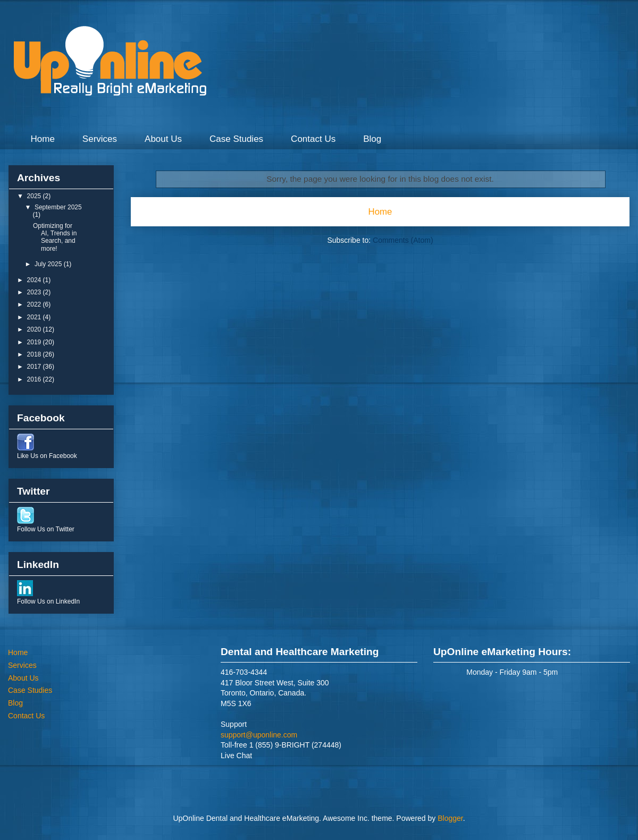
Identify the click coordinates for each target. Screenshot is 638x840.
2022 (35, 304)
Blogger (450, 818)
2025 (35, 196)
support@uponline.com (259, 735)
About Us (163, 139)
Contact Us (313, 139)
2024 (35, 280)
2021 (35, 317)
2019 (35, 342)
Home (43, 139)
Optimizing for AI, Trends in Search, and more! (55, 237)
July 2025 (49, 264)
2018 (35, 354)
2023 (35, 292)
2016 (35, 379)
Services (100, 139)
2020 (35, 329)
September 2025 (58, 207)
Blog (372, 139)
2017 (35, 367)
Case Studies (236, 139)
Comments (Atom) (403, 240)
